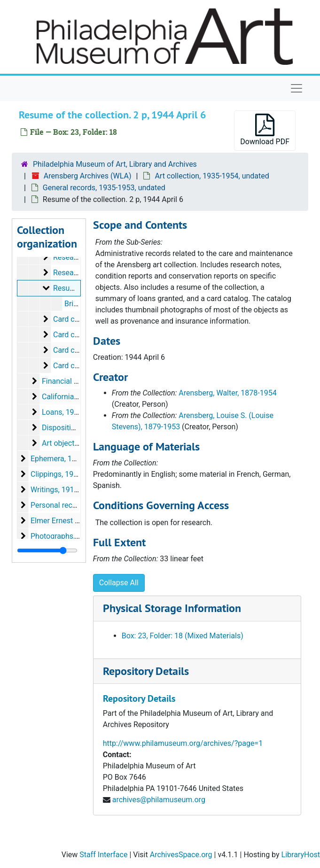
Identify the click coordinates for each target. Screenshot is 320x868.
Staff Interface (103, 855)
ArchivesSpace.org (181, 855)
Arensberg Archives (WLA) (88, 176)
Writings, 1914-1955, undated (79, 490)
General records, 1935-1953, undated (104, 188)
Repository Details (146, 671)
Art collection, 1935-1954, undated (212, 176)
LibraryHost (301, 855)
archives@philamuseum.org (159, 800)
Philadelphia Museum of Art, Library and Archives (115, 164)
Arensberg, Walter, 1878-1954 (227, 393)
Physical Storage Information (172, 608)
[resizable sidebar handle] (47, 550)
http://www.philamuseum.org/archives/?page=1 (183, 743)
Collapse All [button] (119, 583)
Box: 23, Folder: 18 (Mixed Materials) (183, 636)
